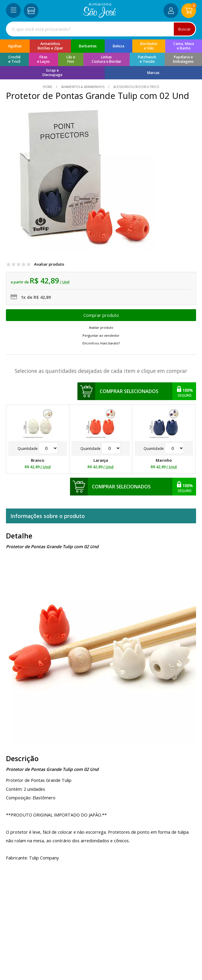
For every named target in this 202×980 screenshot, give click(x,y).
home (48, 87)
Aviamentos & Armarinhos (83, 87)
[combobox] (101, 29)
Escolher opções (101, 315)
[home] (100, 16)
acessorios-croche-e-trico (136, 87)
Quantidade (38, 448)
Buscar (184, 29)
